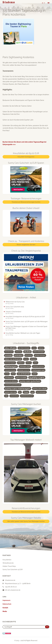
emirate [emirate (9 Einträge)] (8, 355)
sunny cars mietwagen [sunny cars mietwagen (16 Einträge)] (18, 388)
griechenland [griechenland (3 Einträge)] (29, 355)
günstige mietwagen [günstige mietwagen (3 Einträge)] (40, 355)
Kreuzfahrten (7, 560)
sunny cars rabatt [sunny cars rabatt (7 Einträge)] (40, 389)
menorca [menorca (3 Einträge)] (29, 363)
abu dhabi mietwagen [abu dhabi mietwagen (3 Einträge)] (24, 348)
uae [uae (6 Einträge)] (32, 392)
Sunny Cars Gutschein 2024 (15, 307)
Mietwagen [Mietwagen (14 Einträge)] (11, 366)
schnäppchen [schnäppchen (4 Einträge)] (9, 377)
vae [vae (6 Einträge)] (6, 396)
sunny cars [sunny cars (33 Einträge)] (37, 377)
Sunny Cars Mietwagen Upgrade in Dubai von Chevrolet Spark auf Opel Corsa (26, 327)
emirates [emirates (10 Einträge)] (19, 355)
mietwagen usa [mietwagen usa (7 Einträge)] (38, 370)
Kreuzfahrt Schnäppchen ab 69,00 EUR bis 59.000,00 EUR (25, 317)
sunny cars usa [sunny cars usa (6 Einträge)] (11, 392)
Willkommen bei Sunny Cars (15, 302)
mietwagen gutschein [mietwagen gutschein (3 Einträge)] (38, 366)
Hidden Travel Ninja (9, 566)
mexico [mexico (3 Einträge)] (35, 363)
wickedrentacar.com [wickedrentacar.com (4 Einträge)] (27, 396)
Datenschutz (7, 604)
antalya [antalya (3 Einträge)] (34, 348)
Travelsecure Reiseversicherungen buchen (26, 202)
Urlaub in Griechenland (13, 312)
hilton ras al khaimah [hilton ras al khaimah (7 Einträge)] (13, 359)
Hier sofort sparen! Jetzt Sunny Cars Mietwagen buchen (26, 521)
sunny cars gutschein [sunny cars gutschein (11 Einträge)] (30, 381)
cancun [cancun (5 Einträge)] (41, 348)
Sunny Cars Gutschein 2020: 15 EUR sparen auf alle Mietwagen (27, 322)
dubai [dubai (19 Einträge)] (27, 352)
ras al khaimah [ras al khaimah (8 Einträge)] (24, 374)
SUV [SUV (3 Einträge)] (20, 392)
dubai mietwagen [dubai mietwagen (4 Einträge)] (39, 352)
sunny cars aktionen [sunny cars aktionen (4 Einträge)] (11, 381)
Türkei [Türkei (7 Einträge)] (26, 392)
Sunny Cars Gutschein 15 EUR (13, 570)
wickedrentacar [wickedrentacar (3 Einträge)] (14, 396)
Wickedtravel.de (8, 563)
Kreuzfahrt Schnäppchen (26, 157)
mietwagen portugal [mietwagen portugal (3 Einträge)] (10, 370)
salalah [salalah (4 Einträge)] (35, 374)
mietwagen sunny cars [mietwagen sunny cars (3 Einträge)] (24, 370)
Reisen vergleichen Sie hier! (26, 245)
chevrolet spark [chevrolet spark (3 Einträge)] (9, 352)
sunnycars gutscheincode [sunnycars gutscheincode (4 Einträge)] (13, 385)
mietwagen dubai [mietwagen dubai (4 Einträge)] (25, 366)
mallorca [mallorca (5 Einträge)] (21, 363)
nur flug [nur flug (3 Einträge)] (7, 374)
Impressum (6, 600)
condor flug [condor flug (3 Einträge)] (18, 352)
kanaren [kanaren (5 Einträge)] (33, 359)
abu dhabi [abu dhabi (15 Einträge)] (10, 348)
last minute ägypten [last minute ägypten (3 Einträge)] (10, 363)
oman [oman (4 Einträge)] (13, 374)
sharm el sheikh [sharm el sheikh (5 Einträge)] (21, 377)
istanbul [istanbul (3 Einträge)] (26, 359)
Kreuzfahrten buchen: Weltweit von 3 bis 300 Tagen (23, 333)
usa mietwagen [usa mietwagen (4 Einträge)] (41, 392)
